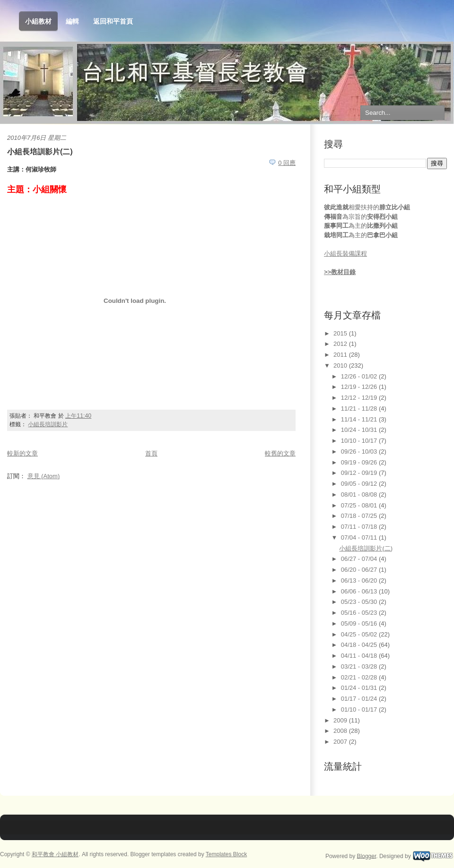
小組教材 (38, 21)
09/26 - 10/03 (360, 451)
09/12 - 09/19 (360, 473)
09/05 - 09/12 (360, 484)
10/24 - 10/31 (360, 430)
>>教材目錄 (340, 272)
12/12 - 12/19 (360, 398)
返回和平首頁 (113, 21)
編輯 (72, 21)
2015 (341, 333)
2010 (341, 365)
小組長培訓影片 (48, 424)
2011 (341, 355)
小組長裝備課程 (345, 254)
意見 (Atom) (44, 476)
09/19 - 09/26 (360, 462)
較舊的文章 (280, 453)
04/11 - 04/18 (360, 656)
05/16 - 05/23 (360, 613)
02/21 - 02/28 (360, 677)
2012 (341, 344)
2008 (341, 731)
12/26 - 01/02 (360, 376)
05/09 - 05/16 (360, 623)
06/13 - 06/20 (360, 580)
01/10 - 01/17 (360, 709)
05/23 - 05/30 (360, 602)
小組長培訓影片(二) (40, 151)
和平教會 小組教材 (55, 854)
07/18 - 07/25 (360, 516)
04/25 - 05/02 (360, 634)
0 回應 (287, 163)
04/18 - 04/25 (360, 645)
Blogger (367, 856)
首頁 (151, 453)
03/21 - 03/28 (360, 666)
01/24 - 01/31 (360, 688)
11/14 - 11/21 (360, 419)
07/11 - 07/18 (360, 527)
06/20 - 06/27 (360, 570)
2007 (341, 742)
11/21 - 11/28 (360, 408)
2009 (341, 720)
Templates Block (226, 854)
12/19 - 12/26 (360, 387)
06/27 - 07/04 (360, 559)
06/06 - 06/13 (360, 591)
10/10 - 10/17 (360, 441)
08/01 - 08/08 (360, 494)
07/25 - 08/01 (360, 505)
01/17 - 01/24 (360, 699)
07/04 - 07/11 (360, 537)
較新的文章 (22, 453)
